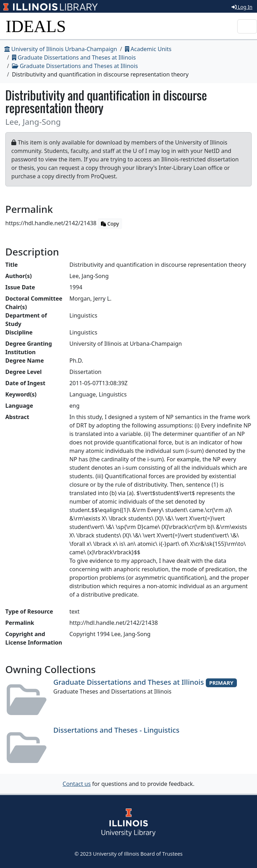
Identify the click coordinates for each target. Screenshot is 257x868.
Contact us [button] (77, 784)
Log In (242, 7)
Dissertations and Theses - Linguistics (116, 730)
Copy (110, 224)
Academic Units (148, 49)
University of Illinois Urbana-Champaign (61, 49)
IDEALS (36, 26)
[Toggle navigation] (247, 26)
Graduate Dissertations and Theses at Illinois (74, 57)
